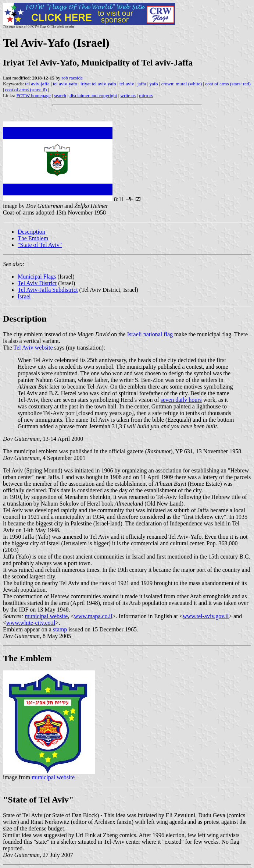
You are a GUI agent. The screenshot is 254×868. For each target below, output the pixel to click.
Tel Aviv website (33, 348)
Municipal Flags (37, 277)
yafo (153, 84)
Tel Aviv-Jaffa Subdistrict (48, 290)
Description (31, 232)
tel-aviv (127, 84)
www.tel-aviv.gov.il (206, 616)
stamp (60, 629)
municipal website (46, 616)
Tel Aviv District (37, 283)
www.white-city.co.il (31, 623)
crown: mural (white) (182, 84)
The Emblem (33, 238)
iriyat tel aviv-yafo (98, 84)
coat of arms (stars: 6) (26, 90)
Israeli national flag (150, 334)
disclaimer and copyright (93, 95)
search (60, 95)
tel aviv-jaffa (37, 84)
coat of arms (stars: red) (228, 84)
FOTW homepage (33, 95)
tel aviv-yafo (65, 84)
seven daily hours (181, 400)
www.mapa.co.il (93, 616)
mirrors (146, 95)
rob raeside (72, 78)
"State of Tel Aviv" (40, 245)
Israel (24, 296)
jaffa (142, 84)
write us (128, 95)
